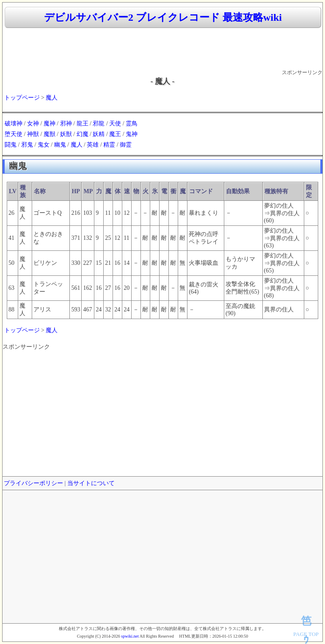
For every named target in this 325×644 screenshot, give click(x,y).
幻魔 (83, 134)
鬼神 (132, 134)
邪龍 (99, 124)
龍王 (83, 124)
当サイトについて (91, 483)
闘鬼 (11, 145)
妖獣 (66, 134)
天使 (115, 124)
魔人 (52, 98)
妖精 (99, 134)
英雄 (93, 145)
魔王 (115, 134)
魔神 (50, 124)
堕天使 (14, 134)
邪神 (66, 124)
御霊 (126, 145)
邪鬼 (27, 145)
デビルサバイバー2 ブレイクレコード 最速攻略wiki (163, 17)
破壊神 (14, 124)
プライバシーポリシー (33, 483)
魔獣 (50, 134)
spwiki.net (130, 636)
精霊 (109, 145)
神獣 (33, 134)
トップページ (22, 98)
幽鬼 (60, 145)
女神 (33, 124)
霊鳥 (132, 124)
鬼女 (44, 145)
